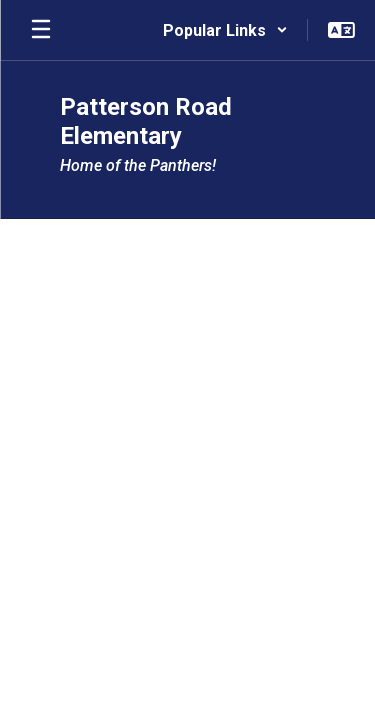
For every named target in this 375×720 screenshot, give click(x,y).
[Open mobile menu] (41, 30)
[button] (225, 30)
